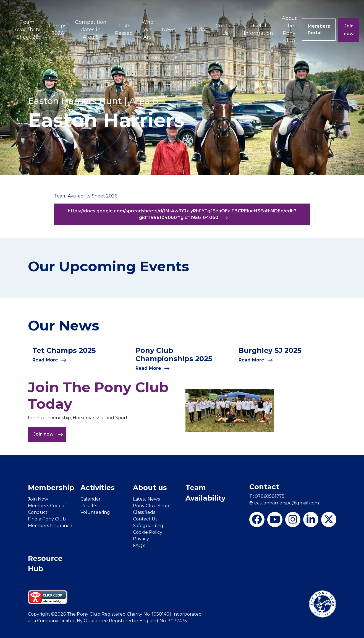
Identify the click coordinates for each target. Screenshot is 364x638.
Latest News (146, 499)
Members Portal (319, 29)
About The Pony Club (289, 29)
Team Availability (205, 493)
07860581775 (267, 496)
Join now (349, 30)
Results (89, 506)
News (169, 30)
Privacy (141, 539)
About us (150, 488)
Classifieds (144, 512)
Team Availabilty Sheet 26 (28, 30)
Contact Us (225, 29)
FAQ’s (139, 545)
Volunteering (95, 512)
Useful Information (258, 29)
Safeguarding (148, 526)
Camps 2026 (58, 29)
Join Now (38, 499)
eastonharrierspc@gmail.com (284, 503)
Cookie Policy (148, 532)
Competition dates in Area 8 (91, 30)
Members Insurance (50, 526)
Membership (51, 488)
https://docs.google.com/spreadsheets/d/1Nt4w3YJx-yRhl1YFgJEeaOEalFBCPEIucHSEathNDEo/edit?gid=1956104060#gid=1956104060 (182, 215)
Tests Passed (124, 29)
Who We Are (147, 30)
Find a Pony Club (47, 519)
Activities (98, 488)
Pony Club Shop (151, 506)
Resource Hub (45, 564)
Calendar (196, 30)
